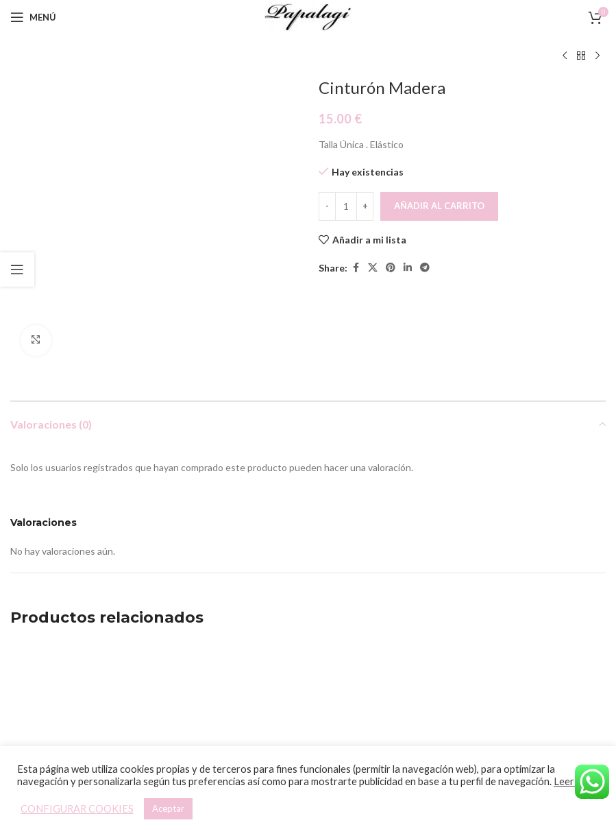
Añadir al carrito (439, 206)
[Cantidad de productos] (346, 206)
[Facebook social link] (356, 268)
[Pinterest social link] (391, 268)
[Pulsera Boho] (79, 623)
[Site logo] (308, 16)
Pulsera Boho (80, 705)
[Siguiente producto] (597, 56)
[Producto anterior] (565, 56)
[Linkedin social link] (408, 268)
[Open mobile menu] (33, 17)
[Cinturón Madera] (384, 623)
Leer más (574, 781)
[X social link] (373, 268)
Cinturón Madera (384, 705)
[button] (67, 674)
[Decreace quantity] (327, 206)
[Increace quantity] (365, 206)
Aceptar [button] (168, 808)
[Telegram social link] (425, 268)
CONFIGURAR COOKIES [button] (77, 809)
